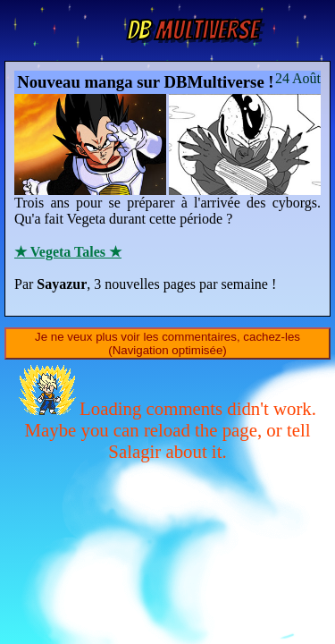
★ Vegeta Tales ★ (68, 252)
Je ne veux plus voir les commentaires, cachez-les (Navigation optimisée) (167, 343)
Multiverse (193, 30)
